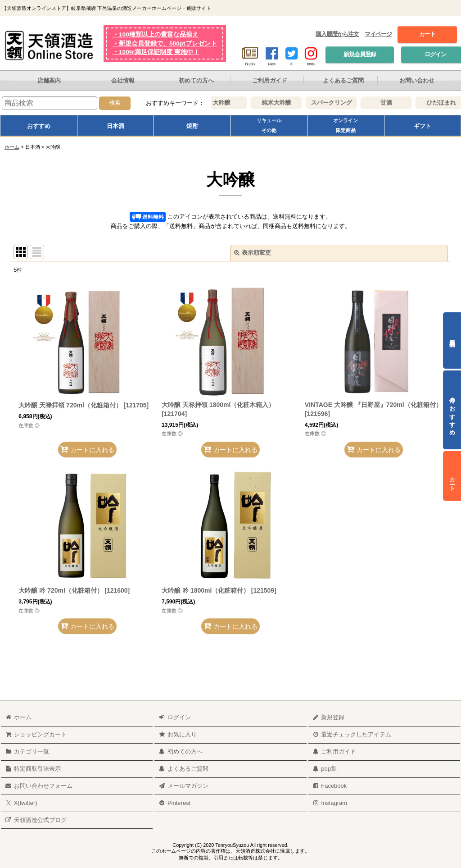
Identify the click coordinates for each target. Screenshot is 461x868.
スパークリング (338, 103)
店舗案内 (49, 80)
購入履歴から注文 (337, 34)
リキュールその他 (269, 125)
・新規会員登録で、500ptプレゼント (165, 43)
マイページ (378, 34)
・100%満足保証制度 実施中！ (156, 52)
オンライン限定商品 (346, 125)
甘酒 (393, 103)
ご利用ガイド (270, 80)
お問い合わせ (417, 80)
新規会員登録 (360, 54)
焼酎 (192, 126)
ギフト (423, 126)
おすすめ (39, 126)
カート (427, 34)
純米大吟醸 (283, 103)
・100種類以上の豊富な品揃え (156, 34)
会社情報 (123, 80)
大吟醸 (228, 103)
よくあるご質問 (343, 80)
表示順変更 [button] (253, 253)
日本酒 (115, 126)
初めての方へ (196, 80)
